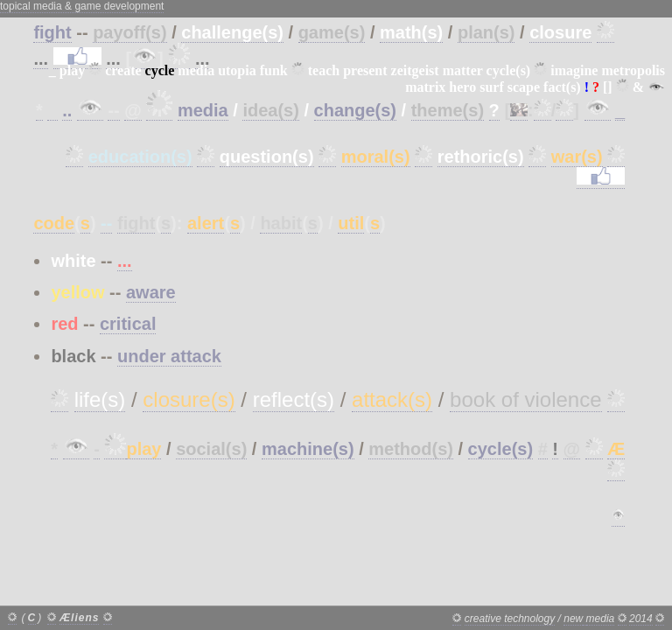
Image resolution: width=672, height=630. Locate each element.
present (365, 70)
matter (463, 70)
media (196, 70)
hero (462, 87)
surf (492, 87)
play (72, 70)
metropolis (633, 70)
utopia (237, 70)
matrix (425, 87)
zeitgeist (415, 70)
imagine (574, 70)
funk (274, 70)
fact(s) (562, 87)
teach (324, 70)
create (123, 70)
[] (608, 87)
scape (524, 87)
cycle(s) (509, 70)
